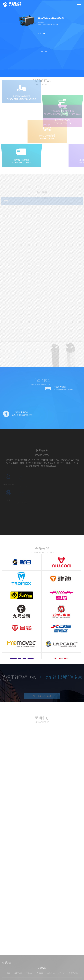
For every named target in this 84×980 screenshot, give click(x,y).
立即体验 (42, 33)
